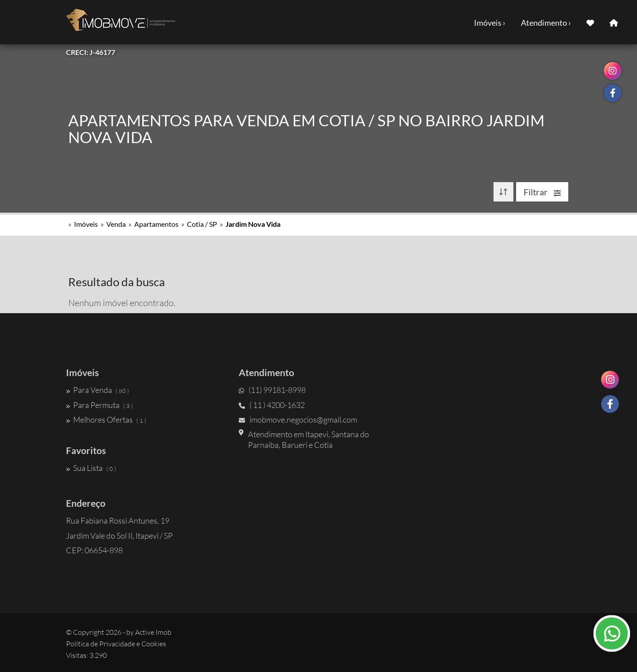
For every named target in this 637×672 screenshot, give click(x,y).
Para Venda (97, 390)
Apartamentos (156, 224)
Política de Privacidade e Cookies (116, 644)
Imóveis (86, 224)
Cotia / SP (202, 224)
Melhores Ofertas (106, 420)
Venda (116, 224)
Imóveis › (490, 23)
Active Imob (153, 632)
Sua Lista (91, 468)
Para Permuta (99, 405)
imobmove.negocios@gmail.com (298, 420)
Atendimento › (546, 23)
